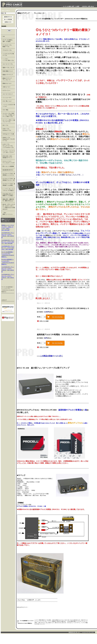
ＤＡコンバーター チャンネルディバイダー (9, 162)
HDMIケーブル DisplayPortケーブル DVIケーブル (9, 139)
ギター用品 (5, 110)
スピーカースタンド (8, 94)
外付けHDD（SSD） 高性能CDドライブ (9, 157)
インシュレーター (7, 98)
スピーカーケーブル (8, 64)
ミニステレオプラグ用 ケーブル (8, 55)
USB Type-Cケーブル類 (8, 134)
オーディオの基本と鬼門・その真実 (71, 6)
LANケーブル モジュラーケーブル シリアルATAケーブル (9, 146)
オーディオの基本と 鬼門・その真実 (9, 41)
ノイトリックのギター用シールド (9, 105)
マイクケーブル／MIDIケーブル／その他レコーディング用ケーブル (9, 115)
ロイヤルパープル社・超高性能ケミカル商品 (9, 185)
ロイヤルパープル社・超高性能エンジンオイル (9, 174)
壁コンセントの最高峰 (8, 166)
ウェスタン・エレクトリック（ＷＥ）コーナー (9, 152)
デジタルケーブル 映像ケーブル (9, 46)
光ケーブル (5, 125)
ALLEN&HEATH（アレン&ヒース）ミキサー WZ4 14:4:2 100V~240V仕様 (8, 248)
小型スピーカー (7, 87)
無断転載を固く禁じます (74, 632)
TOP (4, 36)
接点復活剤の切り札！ (8, 170)
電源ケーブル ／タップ (8, 68)
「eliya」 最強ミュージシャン (9, 213)
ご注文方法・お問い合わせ (88, 6)
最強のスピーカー (7, 83)
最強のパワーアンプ (8, 75)
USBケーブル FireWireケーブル (8, 130)
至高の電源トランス (8, 71)
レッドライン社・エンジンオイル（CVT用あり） (9, 190)
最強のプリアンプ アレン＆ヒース (9, 79)
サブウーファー (7, 90)
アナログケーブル (7, 50)
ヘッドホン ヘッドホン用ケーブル (9, 60)
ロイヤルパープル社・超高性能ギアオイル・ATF (9, 179)
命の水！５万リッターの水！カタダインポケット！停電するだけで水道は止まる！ (9, 207)
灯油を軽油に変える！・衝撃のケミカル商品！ (9, 195)
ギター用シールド (7, 101)
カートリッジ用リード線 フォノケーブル (9, 121)
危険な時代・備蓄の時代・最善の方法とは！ (8, 200)
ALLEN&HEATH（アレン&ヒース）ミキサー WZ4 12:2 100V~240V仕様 (8, 242)
